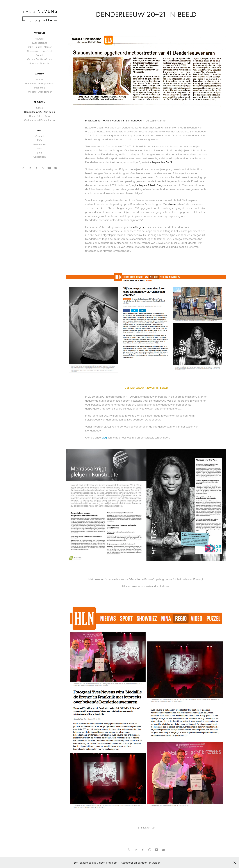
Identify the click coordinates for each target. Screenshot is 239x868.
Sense (40, 108)
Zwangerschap (39, 43)
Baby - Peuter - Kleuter (39, 47)
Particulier (40, 33)
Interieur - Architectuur (40, 92)
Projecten (40, 102)
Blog (39, 153)
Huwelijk (40, 39)
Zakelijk (40, 74)
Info (40, 131)
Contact (40, 136)
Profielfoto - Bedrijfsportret (39, 83)
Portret (40, 55)
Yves (40, 148)
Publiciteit (39, 88)
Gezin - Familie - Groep (40, 59)
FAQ (39, 140)
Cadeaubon (40, 157)
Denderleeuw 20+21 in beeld (40, 112)
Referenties (40, 144)
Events (40, 79)
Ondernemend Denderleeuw (40, 120)
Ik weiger (154, 863)
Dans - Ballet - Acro (39, 116)
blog (104, 438)
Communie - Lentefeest (40, 51)
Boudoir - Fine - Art (40, 63)
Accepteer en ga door (134, 863)
